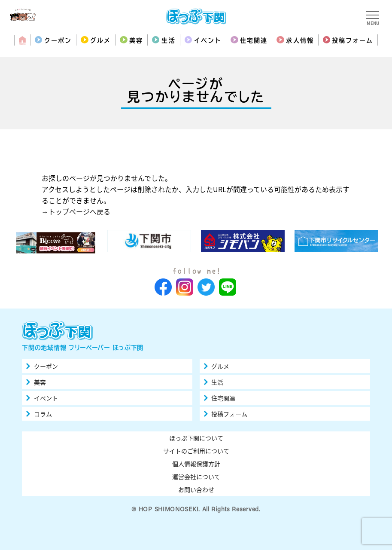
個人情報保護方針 (196, 464)
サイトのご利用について (196, 451)
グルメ (100, 40)
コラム (43, 414)
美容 (136, 40)
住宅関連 (254, 40)
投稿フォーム (353, 40)
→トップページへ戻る (76, 211)
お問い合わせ (196, 489)
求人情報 (300, 40)
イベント (208, 40)
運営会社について (196, 477)
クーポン (58, 40)
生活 (168, 40)
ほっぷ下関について (196, 438)
